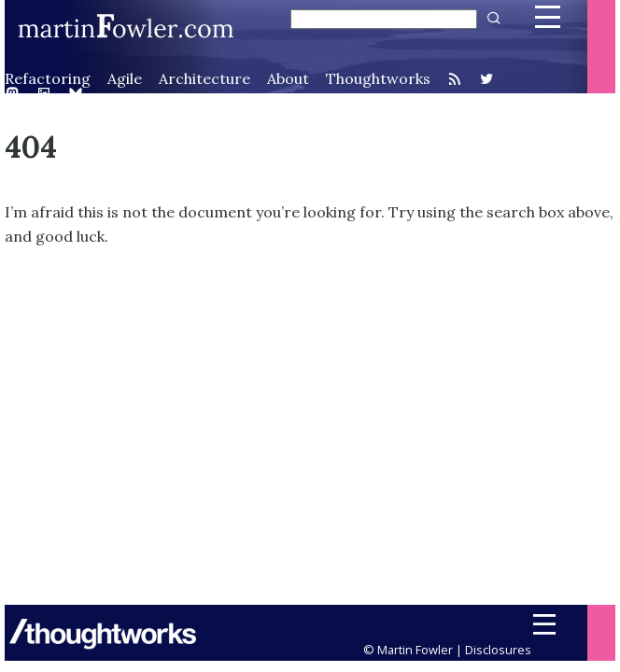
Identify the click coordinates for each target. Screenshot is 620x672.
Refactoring (48, 78)
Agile (125, 78)
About (288, 78)
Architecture (204, 78)
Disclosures (498, 650)
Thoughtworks (378, 78)
